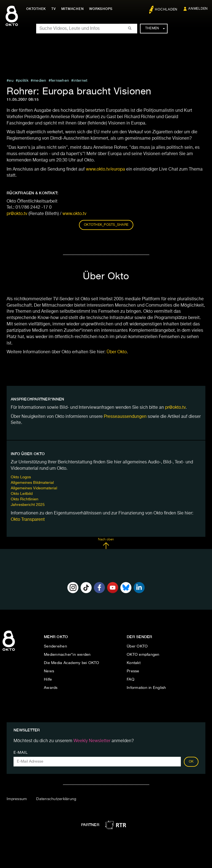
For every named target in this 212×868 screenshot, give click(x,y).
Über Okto (117, 352)
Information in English (146, 688)
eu (11, 81)
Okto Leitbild (22, 494)
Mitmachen (73, 9)
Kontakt (134, 663)
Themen (155, 28)
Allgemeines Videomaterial (34, 488)
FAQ (131, 679)
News (49, 671)
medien (40, 81)
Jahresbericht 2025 (28, 505)
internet (80, 81)
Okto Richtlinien (25, 499)
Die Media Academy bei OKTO (72, 663)
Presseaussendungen (125, 417)
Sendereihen (55, 646)
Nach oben (106, 543)
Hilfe (48, 679)
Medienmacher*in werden (67, 655)
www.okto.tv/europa (105, 169)
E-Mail (21, 753)
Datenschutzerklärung (56, 799)
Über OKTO (137, 646)
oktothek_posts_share (106, 225)
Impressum (17, 799)
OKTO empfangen (143, 655)
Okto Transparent (28, 520)
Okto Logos (21, 477)
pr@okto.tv (17, 214)
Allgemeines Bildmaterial (32, 483)
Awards (51, 688)
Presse (133, 671)
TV (54, 9)
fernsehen (60, 81)
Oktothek (36, 9)
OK (191, 762)
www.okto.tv (74, 214)
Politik (23, 81)
